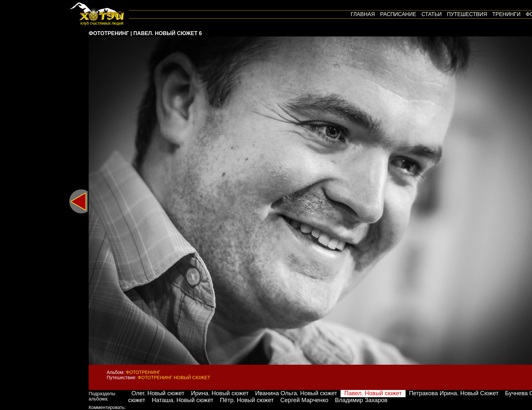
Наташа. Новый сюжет (183, 400)
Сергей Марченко (305, 400)
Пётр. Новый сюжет (247, 400)
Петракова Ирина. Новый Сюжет (454, 393)
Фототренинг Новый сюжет (174, 378)
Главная (363, 14)
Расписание (398, 14)
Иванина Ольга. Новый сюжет (296, 393)
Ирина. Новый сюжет (220, 393)
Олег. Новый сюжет (158, 393)
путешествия (467, 14)
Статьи (432, 14)
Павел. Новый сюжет (373, 393)
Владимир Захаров (361, 400)
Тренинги (506, 14)
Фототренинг (143, 372)
